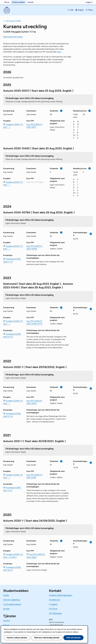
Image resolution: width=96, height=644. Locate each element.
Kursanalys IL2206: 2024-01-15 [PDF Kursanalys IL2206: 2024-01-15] (12, 335)
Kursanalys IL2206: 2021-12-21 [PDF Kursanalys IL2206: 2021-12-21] (12, 489)
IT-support (53, 604)
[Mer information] (61, 111)
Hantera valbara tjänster (17, 638)
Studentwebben (18, 2)
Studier (6, 595)
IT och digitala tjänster (12, 604)
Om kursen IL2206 (13, 21)
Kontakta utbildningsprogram (61, 595)
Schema (7, 621)
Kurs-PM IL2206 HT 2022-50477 (35, 402)
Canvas (6, 625)
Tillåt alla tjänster (73, 638)
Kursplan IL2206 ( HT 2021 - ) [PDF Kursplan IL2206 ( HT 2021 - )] (13, 126)
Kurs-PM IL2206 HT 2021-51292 (35, 476)
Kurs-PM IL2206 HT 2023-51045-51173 (35, 322)
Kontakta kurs (54, 600)
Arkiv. (59, 52)
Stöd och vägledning (12, 600)
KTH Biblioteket (55, 613)
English (81, 10)
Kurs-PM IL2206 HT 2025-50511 (35, 126)
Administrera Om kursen (13, 37)
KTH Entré (53, 609)
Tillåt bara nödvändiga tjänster (47, 638)
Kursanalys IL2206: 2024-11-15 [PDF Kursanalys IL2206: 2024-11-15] (12, 260)
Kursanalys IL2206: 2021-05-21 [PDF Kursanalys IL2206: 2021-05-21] (12, 569)
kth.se (7, 2)
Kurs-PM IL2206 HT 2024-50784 (35, 247)
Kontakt (6, 609)
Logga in (89, 2)
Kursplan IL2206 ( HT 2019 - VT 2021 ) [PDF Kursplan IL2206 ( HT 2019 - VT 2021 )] (13, 556)
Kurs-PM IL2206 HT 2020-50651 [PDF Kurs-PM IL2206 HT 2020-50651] (36, 556)
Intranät (30, 2)
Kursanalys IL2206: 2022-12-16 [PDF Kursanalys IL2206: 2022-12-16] (12, 415)
